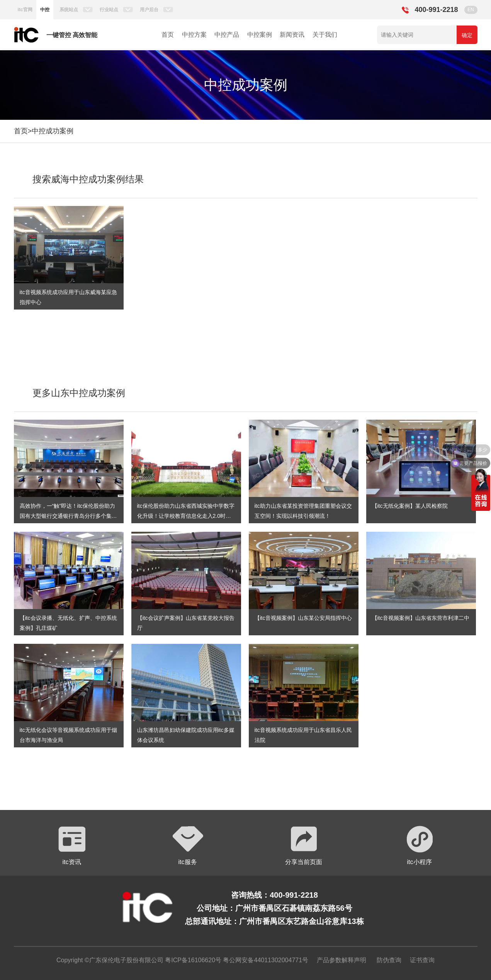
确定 (467, 35)
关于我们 (325, 35)
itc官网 (25, 10)
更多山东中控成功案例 (79, 393)
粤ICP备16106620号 (192, 960)
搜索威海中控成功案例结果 (88, 179)
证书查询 (422, 960)
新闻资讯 (292, 35)
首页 (168, 35)
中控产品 (227, 35)
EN (471, 10)
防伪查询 (389, 960)
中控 (45, 10)
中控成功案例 (53, 131)
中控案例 (260, 35)
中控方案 (194, 35)
